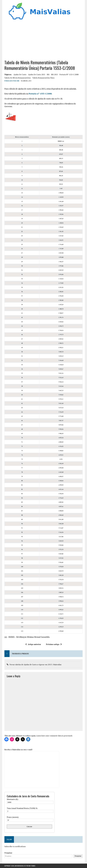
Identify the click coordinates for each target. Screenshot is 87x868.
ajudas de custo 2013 (36, 74)
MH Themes (32, 866)
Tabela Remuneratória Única (43, 78)
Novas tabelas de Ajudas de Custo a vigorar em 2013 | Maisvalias (35, 665)
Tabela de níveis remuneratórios (17, 78)
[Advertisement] (44, 39)
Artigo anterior (33, 644)
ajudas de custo (20, 74)
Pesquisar (8, 853)
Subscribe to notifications (15, 846)
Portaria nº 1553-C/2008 (69, 74)
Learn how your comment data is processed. (54, 736)
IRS (48, 74)
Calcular (29, 827)
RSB (18, 81)
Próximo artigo (54, 644)
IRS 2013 (54, 74)
